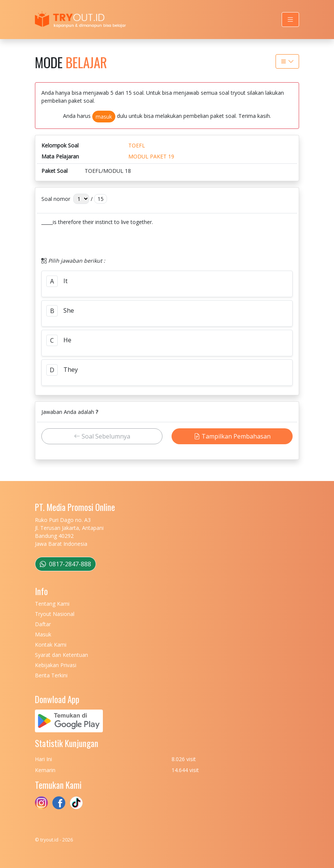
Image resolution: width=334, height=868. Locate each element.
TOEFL (137, 145)
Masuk (43, 634)
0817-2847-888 (65, 564)
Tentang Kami (52, 604)
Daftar (43, 624)
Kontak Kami (51, 645)
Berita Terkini (51, 675)
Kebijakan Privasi (56, 665)
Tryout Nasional (55, 614)
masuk (104, 117)
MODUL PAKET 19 (151, 156)
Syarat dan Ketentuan (61, 655)
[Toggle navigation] (290, 20)
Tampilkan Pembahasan (232, 436)
